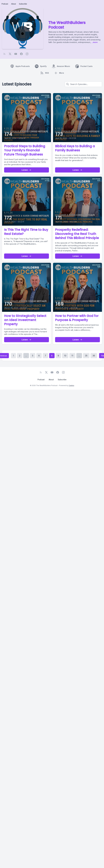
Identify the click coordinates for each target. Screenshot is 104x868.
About (14, 4)
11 (72, 356)
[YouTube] (16, 54)
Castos (71, 385)
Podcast (5, 4)
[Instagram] (27, 54)
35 (86, 356)
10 (65, 356)
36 (94, 356)
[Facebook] (21, 54)
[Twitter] (10, 54)
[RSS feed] (4, 54)
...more (94, 42)
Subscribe (23, 4)
